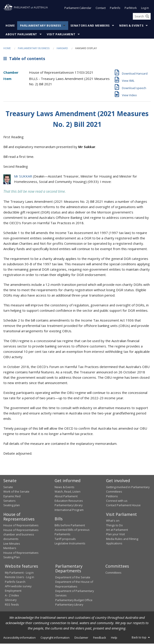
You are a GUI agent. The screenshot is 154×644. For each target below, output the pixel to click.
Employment (13, 591)
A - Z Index (12, 596)
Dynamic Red (12, 497)
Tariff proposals (65, 539)
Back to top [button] (141, 638)
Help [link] (114, 638)
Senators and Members (90, 26)
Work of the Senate (16, 492)
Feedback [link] (100, 638)
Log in (145, 8)
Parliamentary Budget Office (74, 600)
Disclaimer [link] (81, 638)
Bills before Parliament (70, 526)
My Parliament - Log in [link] (19, 573)
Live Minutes (12, 544)
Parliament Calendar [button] (78, 8)
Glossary (11, 600)
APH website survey (18, 587)
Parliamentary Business (41, 26)
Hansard (62, 49)
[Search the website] (142, 17)
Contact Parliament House (123, 506)
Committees (113, 573)
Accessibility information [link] (20, 638)
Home (10, 26)
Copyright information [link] (55, 638)
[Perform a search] (147, 17)
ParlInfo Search (15, 582)
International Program (69, 510)
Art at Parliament (117, 530)
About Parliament (21, 35)
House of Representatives (21, 526)
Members (10, 548)
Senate (8, 487)
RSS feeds (12, 605)
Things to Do (114, 526)
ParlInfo (115, 8)
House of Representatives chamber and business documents (21, 535)
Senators (9, 501)
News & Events (131, 26)
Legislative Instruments (70, 544)
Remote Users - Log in (20, 577)
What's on (113, 521)
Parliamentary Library (69, 506)
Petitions (112, 497)
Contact (101, 8)
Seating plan (12, 506)
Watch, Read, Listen (68, 492)
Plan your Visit (115, 535)
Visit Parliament (61, 35)
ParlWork (131, 8)
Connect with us (117, 501)
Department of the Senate (73, 578)
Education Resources (69, 501)
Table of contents (24, 59)
